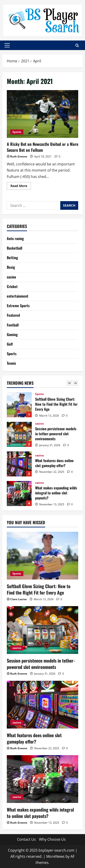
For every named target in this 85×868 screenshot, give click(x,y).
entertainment (18, 296)
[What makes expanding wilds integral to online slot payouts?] (42, 779)
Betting (12, 258)
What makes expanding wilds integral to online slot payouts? (19, 493)
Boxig (11, 267)
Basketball (15, 248)
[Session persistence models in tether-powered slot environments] (42, 630)
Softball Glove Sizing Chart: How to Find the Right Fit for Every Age (19, 405)
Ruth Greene (19, 156)
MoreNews (55, 856)
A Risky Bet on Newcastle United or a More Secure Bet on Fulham (42, 114)
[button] (7, 45)
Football (13, 325)
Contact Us (26, 839)
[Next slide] (75, 383)
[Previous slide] (69, 383)
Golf (10, 344)
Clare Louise (18, 599)
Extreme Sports (18, 306)
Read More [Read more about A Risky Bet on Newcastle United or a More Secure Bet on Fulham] (21, 187)
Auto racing (15, 238)
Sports (17, 132)
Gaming (12, 334)
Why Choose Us (52, 839)
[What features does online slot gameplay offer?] (42, 705)
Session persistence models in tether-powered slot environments (19, 434)
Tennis (11, 363)
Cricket (12, 286)
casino (11, 277)
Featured (13, 315)
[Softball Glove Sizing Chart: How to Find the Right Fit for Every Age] (42, 556)
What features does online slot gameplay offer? (19, 464)
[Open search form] (77, 45)
